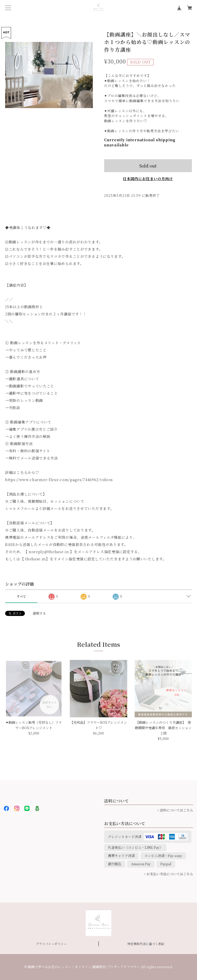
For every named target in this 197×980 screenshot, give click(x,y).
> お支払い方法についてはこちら (168, 874)
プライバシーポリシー (51, 944)
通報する (39, 613)
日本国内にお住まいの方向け (148, 179)
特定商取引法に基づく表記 (146, 944)
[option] (49, 75)
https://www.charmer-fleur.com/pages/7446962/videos (59, 480)
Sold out (148, 166)
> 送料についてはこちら (175, 810)
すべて (21, 596)
